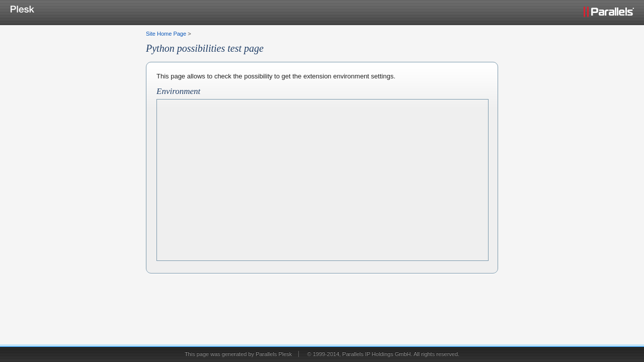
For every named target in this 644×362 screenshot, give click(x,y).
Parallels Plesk (274, 354)
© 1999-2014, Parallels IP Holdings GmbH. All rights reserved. (383, 354)
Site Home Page (166, 34)
